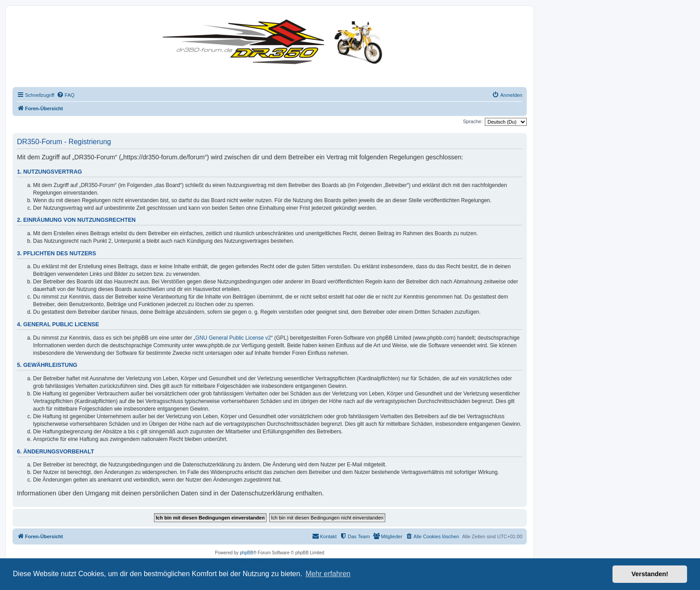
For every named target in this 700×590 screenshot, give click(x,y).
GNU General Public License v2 (233, 338)
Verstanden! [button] (650, 574)
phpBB (246, 553)
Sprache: (473, 121)
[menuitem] (66, 95)
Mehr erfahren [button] (328, 574)
